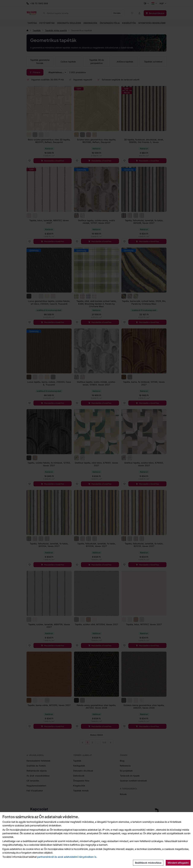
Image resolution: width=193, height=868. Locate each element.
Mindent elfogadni (178, 863)
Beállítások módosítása (148, 863)
